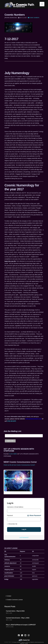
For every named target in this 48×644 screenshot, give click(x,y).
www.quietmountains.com (34, 419)
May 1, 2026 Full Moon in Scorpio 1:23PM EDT (21, 625)
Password (10, 515)
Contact (8, 596)
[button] (42, 4)
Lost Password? (24, 537)
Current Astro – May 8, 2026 (15, 611)
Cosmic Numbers (34, 18)
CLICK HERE (13, 454)
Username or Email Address (15, 507)
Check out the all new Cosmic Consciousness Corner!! (19, 465)
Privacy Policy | (17, 642)
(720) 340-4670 (12, 421)
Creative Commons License (14, 600)
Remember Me (12, 524)
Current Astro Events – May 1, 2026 (18, 618)
